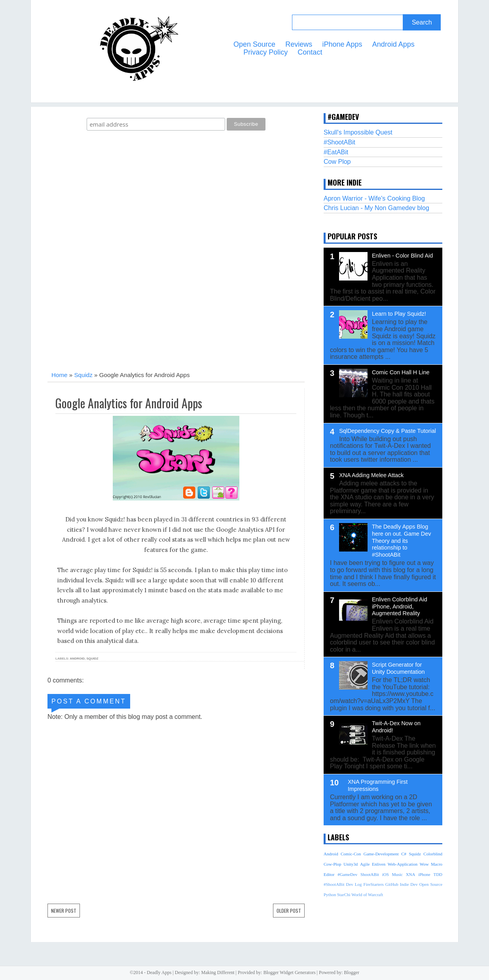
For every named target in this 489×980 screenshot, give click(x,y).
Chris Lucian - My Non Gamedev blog (376, 208)
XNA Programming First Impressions (378, 785)
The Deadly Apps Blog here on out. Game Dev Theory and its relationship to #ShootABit (402, 541)
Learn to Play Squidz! (399, 314)
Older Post (289, 911)
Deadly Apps (159, 972)
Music (397, 874)
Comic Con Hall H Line (401, 372)
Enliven (379, 864)
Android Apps (393, 44)
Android (77, 659)
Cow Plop (337, 162)
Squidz (83, 375)
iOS (386, 874)
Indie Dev (409, 884)
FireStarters (374, 884)
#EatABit (336, 152)
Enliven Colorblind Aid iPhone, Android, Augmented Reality (400, 607)
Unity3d (351, 864)
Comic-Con (351, 854)
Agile (365, 864)
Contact (310, 52)
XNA (411, 874)
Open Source (254, 44)
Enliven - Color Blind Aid (402, 256)
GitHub (392, 884)
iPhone (424, 874)
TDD (438, 874)
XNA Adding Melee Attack (371, 475)
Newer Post (64, 911)
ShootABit (370, 874)
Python (330, 895)
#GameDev (347, 874)
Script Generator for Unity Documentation (398, 668)
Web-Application (403, 864)
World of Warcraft (367, 895)
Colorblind (433, 854)
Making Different (218, 972)
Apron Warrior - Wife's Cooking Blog (374, 198)
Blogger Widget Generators (290, 972)
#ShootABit (339, 142)
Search (422, 22)
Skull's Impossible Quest (358, 132)
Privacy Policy (265, 52)
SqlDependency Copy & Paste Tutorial (388, 431)
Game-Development (381, 854)
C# (404, 854)
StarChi (344, 895)
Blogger (352, 972)
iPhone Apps (342, 44)
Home (60, 375)
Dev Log (354, 884)
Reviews (299, 44)
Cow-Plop (333, 864)
